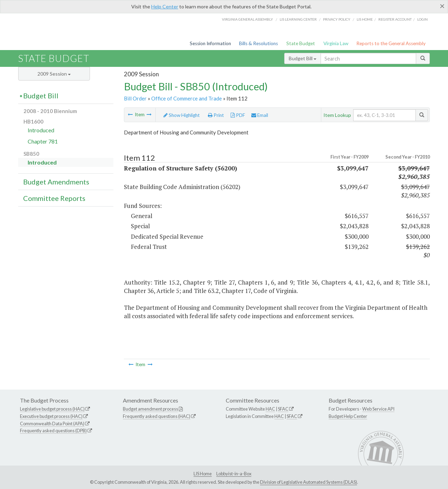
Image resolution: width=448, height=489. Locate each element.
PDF (238, 115)
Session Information (210, 43)
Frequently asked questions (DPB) (53, 431)
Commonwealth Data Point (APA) (52, 424)
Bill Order (135, 98)
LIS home (365, 19)
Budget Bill (303, 58)
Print (216, 115)
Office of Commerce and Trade (187, 98)
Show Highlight (182, 115)
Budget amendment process (150, 409)
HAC (270, 409)
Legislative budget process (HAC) (52, 409)
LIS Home (203, 474)
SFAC (283, 409)
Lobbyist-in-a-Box (234, 474)
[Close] (442, 6)
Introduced (41, 130)
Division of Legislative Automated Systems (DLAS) (309, 482)
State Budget (301, 43)
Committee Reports (54, 198)
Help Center (165, 6)
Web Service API (378, 409)
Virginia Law (336, 43)
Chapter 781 (43, 141)
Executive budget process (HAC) (51, 416)
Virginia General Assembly (247, 19)
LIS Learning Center (298, 19)
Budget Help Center (348, 416)
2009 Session (54, 74)
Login (422, 19)
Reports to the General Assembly (391, 43)
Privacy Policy (337, 19)
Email (260, 115)
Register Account (395, 19)
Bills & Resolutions (258, 43)
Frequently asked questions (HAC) (157, 416)
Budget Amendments (56, 182)
